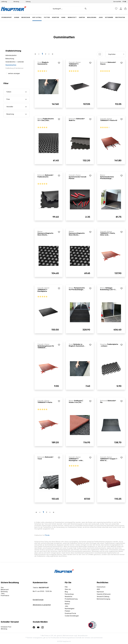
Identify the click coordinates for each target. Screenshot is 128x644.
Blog (66, 592)
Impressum (100, 592)
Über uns (68, 589)
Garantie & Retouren (104, 594)
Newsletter (69, 596)
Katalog (67, 601)
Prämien (67, 611)
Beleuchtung (10, 59)
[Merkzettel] (116, 9)
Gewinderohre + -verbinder (15, 62)
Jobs (66, 606)
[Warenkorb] (125, 9)
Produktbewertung (71, 599)
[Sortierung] (115, 54)
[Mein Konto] (121, 9)
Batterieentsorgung (103, 599)
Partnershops (69, 594)
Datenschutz (101, 587)
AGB (98, 589)
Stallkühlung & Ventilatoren (14, 68)
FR (123, 1)
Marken (67, 604)
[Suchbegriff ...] (67, 9)
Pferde (47, 535)
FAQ (66, 587)
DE (125, 1)
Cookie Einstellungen (72, 616)
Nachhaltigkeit (70, 609)
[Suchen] (87, 9)
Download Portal (70, 613)
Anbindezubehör (11, 55)
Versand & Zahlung (103, 596)
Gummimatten (11, 65)
